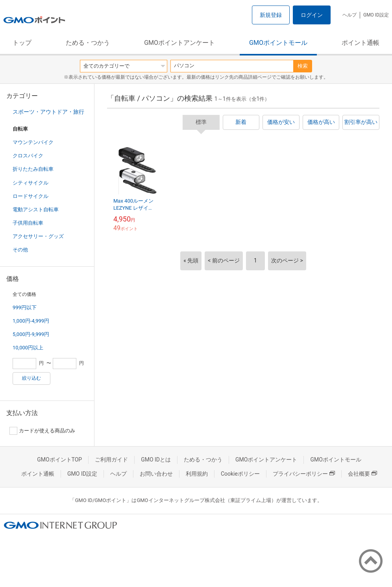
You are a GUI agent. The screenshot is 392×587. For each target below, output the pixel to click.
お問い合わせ (156, 474)
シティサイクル (31, 183)
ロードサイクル (31, 196)
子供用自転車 (28, 223)
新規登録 (271, 15)
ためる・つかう (88, 43)
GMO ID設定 (376, 15)
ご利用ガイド (111, 460)
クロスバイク (28, 156)
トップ (22, 43)
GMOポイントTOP (59, 460)
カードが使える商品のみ (42, 431)
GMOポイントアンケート (179, 43)
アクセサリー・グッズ (38, 236)
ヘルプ (349, 15)
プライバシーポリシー (304, 474)
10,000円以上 (28, 348)
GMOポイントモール (278, 43)
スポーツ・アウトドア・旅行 (48, 112)
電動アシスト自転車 (36, 210)
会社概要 (362, 474)
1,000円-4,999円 (31, 321)
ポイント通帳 (361, 43)
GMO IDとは (156, 460)
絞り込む (31, 378)
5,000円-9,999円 (31, 334)
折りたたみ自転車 (33, 169)
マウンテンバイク (33, 142)
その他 (20, 250)
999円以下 (25, 307)
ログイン (312, 15)
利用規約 (197, 474)
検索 (303, 66)
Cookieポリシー (240, 474)
